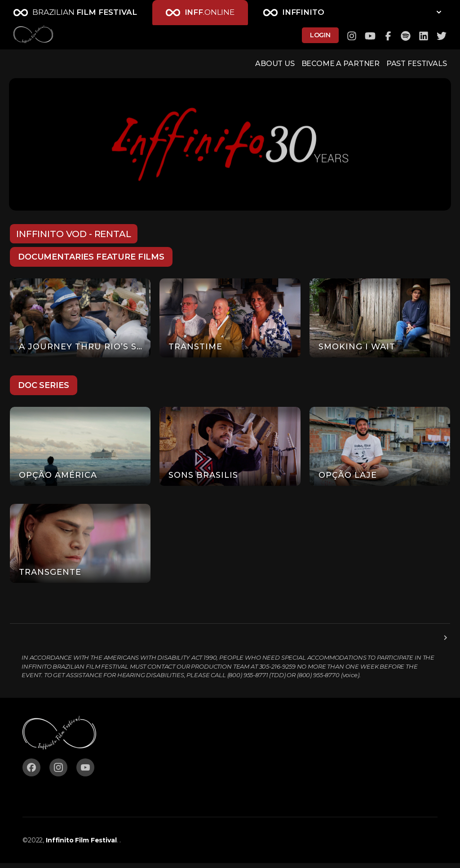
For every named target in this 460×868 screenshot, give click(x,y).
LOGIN (320, 37)
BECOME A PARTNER (319, 66)
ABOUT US (244, 66)
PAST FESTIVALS (406, 66)
